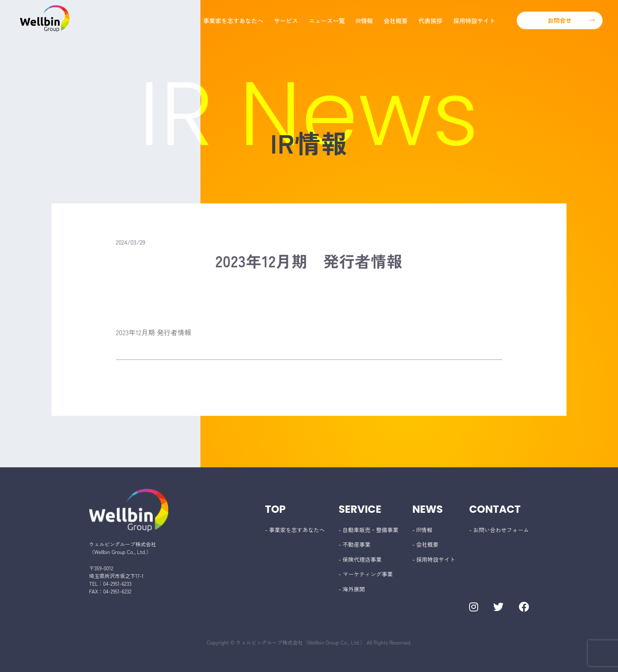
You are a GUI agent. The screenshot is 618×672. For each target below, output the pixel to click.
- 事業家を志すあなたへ (295, 530)
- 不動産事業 (354, 544)
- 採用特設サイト (434, 559)
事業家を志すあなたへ (233, 21)
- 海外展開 (352, 589)
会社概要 (396, 21)
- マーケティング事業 (366, 574)
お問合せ (560, 20)
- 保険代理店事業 (360, 559)
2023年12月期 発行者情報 (154, 332)
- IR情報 (422, 530)
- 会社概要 (426, 544)
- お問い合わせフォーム (499, 530)
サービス (286, 21)
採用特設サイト (474, 21)
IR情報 (364, 21)
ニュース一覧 (327, 21)
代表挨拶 (430, 21)
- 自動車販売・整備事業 (368, 530)
